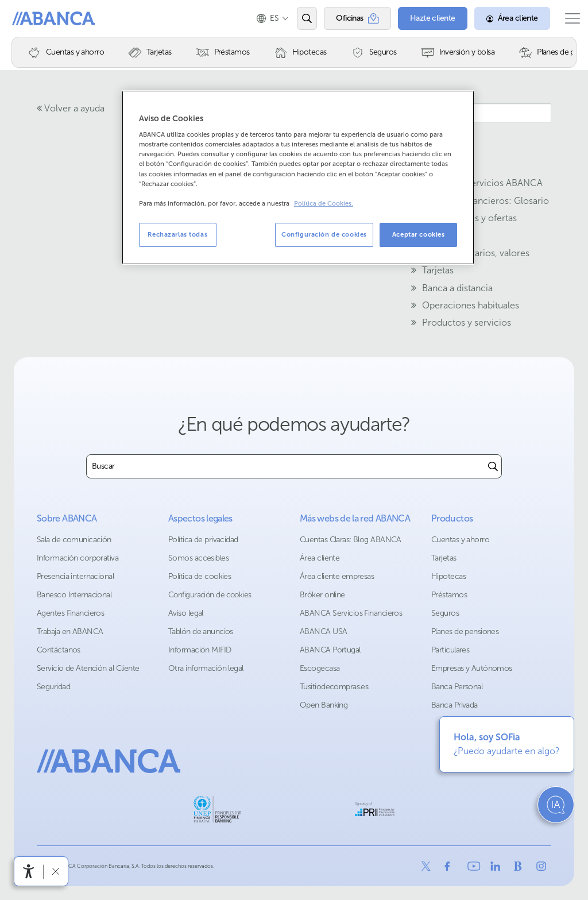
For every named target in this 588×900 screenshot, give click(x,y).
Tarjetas (444, 558)
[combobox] (286, 466)
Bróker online (322, 595)
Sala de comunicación (74, 540)
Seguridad (53, 687)
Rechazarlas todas (177, 234)
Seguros (445, 613)
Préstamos (449, 595)
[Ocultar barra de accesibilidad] (55, 871)
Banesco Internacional (74, 595)
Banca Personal (457, 687)
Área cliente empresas (337, 576)
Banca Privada (454, 705)
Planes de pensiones (465, 631)
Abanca (29, 18)
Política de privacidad (203, 540)
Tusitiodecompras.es (334, 687)
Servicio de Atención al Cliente (88, 668)
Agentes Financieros (70, 613)
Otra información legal (206, 668)
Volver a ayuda (71, 108)
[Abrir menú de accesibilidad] (29, 871)
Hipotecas (448, 576)
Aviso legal (186, 613)
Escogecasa (320, 668)
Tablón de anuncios (201, 631)
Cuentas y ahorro (460, 540)
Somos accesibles (198, 558)
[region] (298, 177)
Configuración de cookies (210, 595)
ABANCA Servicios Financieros (351, 613)
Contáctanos (59, 650)
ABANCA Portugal (330, 650)
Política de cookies (200, 576)
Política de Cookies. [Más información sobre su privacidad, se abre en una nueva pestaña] (324, 204)
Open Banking (324, 705)
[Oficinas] (346, 18)
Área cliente (320, 558)
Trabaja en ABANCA (70, 631)
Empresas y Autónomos (472, 668)
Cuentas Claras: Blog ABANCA (351, 540)
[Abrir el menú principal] (567, 18)
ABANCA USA (323, 631)
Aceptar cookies (419, 234)
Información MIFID (200, 650)
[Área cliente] (501, 18)
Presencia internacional (75, 576)
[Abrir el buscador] (295, 18)
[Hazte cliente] (421, 18)
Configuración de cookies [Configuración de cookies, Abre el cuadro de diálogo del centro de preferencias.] (324, 234)
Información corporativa (78, 558)
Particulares (450, 650)
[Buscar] (493, 466)
